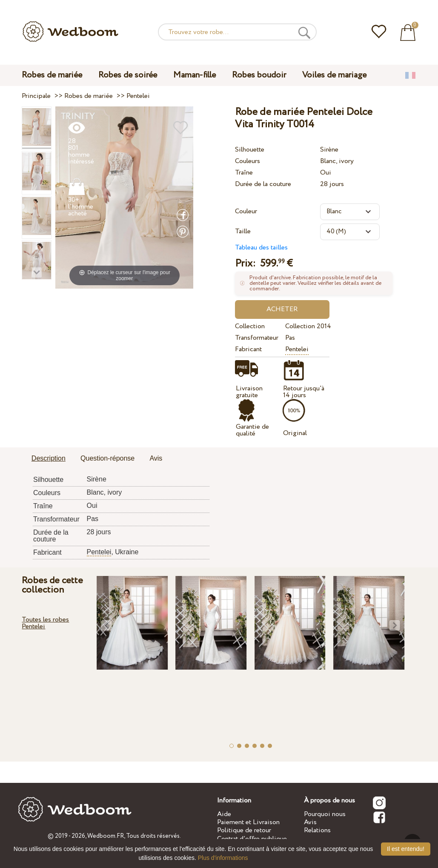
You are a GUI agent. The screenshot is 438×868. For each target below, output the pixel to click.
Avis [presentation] (156, 458)
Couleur (246, 211)
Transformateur (257, 338)
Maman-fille (195, 75)
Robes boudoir (259, 75)
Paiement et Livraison (248, 822)
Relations (317, 830)
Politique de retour (244, 830)
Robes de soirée (128, 75)
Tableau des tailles (261, 248)
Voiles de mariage (334, 75)
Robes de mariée (52, 75)
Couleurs (248, 161)
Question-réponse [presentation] (107, 458)
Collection (250, 326)
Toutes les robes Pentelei (45, 623)
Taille (243, 231)
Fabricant (248, 349)
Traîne (244, 173)
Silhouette (250, 150)
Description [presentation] (49, 458)
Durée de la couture (263, 184)
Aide (224, 814)
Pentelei (297, 349)
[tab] (49, 459)
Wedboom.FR (106, 836)
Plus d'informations (223, 858)
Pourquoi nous (325, 814)
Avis (310, 822)
